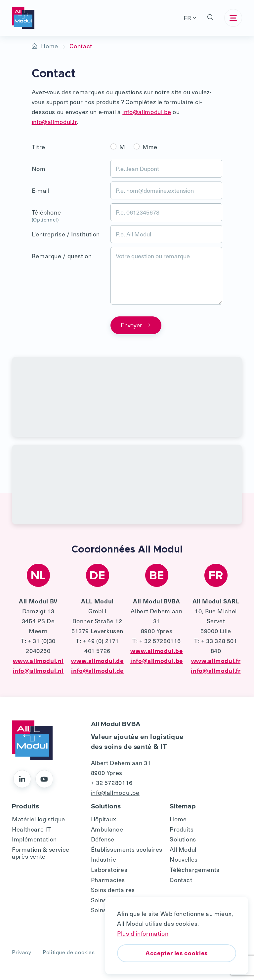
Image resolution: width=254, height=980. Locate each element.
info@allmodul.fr (54, 122)
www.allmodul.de (97, 660)
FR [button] (187, 18)
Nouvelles (184, 859)
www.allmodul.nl (38, 660)
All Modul (183, 849)
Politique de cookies (69, 952)
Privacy (21, 952)
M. (123, 147)
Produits (182, 829)
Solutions (183, 839)
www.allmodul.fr (216, 660)
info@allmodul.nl (38, 670)
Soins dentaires (113, 890)
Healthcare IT (31, 829)
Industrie (104, 859)
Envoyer (136, 325)
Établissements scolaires (127, 849)
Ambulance (107, 829)
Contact (181, 880)
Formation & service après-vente (41, 853)
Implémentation (34, 839)
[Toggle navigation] (233, 18)
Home (50, 46)
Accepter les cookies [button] (177, 953)
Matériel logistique (39, 819)
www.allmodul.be (156, 651)
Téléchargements (194, 869)
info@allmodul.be (147, 112)
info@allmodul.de (97, 670)
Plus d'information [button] (143, 933)
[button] (210, 18)
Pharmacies (108, 880)
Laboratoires (109, 869)
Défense (103, 839)
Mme (150, 147)
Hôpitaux (104, 819)
